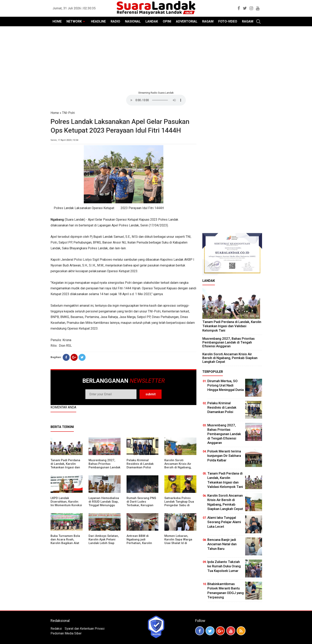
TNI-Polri (68, 113)
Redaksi (56, 629)
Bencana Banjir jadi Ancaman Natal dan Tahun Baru (222, 544)
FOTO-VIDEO (228, 21)
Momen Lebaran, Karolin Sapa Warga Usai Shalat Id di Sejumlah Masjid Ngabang (178, 543)
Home (55, 113)
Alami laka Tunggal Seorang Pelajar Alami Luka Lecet (224, 522)
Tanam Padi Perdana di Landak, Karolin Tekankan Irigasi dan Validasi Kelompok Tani (65, 467)
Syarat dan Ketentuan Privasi (85, 629)
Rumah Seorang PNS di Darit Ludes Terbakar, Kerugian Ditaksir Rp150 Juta (141, 503)
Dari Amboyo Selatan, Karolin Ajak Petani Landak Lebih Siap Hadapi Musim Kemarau (104, 543)
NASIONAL (133, 21)
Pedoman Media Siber (66, 633)
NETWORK (74, 21)
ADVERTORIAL (187, 21)
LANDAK (152, 21)
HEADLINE (98, 21)
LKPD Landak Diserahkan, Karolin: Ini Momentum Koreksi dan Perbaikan (66, 503)
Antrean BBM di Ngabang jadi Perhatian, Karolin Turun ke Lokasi (139, 541)
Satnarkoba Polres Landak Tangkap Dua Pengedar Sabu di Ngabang (179, 503)
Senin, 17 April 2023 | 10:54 (64, 140)
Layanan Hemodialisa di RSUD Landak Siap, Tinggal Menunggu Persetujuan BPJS (104, 503)
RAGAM (208, 21)
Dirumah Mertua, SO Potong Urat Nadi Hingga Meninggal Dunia (226, 385)
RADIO (115, 21)
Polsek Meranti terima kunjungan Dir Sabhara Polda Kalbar (224, 456)
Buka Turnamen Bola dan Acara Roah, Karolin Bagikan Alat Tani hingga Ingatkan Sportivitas (65, 543)
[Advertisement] (156, 58)
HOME (57, 21)
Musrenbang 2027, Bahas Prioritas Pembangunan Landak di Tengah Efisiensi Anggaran (104, 467)
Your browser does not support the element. (156, 100)
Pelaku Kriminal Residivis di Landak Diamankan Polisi (140, 464)
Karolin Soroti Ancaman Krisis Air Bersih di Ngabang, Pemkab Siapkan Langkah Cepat (178, 467)
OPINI (167, 21)
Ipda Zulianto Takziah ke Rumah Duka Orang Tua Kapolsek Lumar (224, 566)
